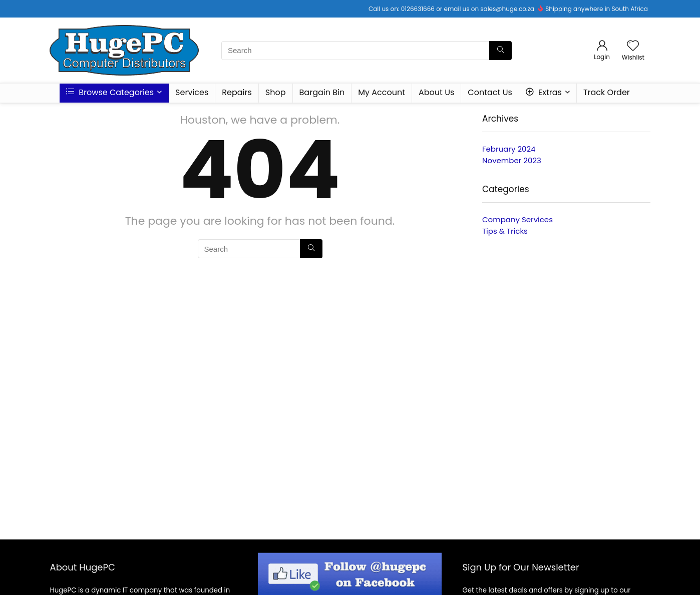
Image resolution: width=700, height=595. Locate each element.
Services (192, 92)
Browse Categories (110, 92)
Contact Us (490, 92)
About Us (436, 92)
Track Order (607, 92)
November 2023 (512, 160)
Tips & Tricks (505, 231)
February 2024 (509, 149)
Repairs (237, 92)
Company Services (517, 219)
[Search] (500, 51)
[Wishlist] (633, 46)
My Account (382, 92)
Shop (276, 92)
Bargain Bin (322, 92)
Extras (544, 92)
